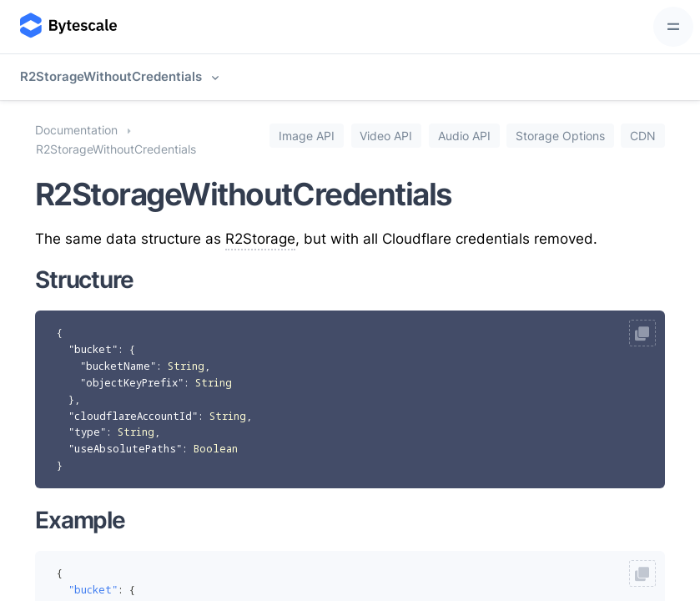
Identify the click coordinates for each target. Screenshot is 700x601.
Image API (307, 135)
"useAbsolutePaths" (125, 449)
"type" (87, 432)
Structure (84, 280)
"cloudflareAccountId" (133, 416)
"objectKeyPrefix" (132, 383)
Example (80, 520)
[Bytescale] (67, 27)
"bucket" (93, 349)
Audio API (464, 135)
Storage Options (560, 135)
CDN (643, 135)
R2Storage (260, 239)
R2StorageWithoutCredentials (111, 76)
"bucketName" (118, 366)
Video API (386, 135)
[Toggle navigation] (673, 27)
